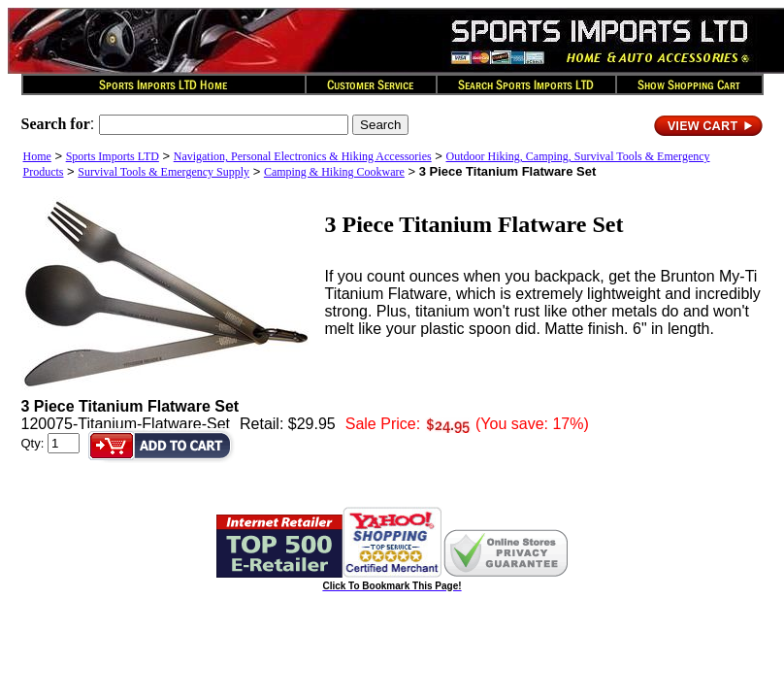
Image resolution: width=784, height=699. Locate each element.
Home (37, 156)
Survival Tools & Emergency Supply (163, 172)
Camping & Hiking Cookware (334, 172)
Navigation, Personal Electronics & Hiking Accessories (303, 156)
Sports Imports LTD (113, 156)
